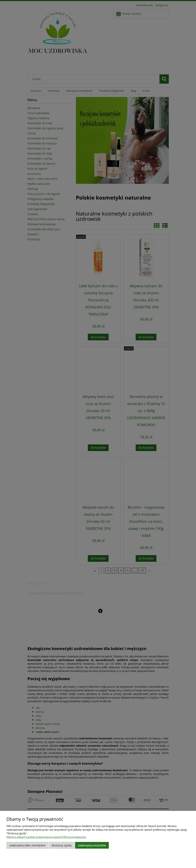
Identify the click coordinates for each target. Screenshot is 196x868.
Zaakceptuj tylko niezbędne (27, 845)
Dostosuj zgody (62, 845)
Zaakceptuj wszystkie (92, 845)
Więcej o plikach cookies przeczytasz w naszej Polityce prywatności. (46, 837)
